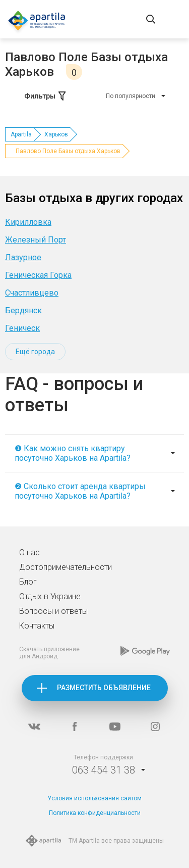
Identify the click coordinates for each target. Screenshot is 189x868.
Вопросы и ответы (53, 611)
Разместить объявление (104, 688)
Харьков (56, 134)
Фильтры (46, 96)
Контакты (37, 626)
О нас (29, 552)
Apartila (21, 134)
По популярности (131, 96)
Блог (28, 582)
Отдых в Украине (50, 596)
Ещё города (35, 352)
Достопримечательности (66, 567)
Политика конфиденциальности (95, 813)
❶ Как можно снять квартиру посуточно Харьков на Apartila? (73, 453)
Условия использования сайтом (94, 798)
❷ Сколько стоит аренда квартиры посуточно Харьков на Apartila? (80, 491)
